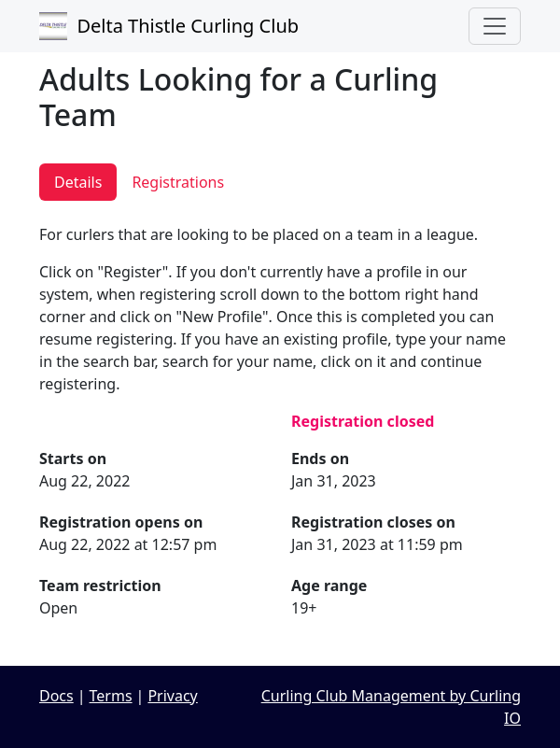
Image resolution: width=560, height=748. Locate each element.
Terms (111, 696)
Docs (56, 696)
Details (78, 182)
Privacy (172, 696)
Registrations (178, 182)
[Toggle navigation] (495, 26)
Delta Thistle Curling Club (169, 26)
